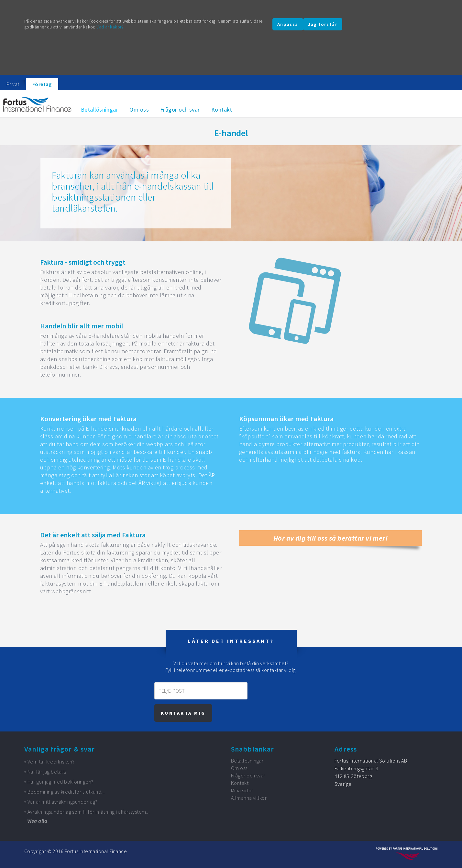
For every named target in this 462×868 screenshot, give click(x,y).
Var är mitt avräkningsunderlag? (62, 802)
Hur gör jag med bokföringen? (60, 782)
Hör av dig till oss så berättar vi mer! (331, 538)
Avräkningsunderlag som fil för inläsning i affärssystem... (88, 812)
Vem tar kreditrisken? (51, 762)
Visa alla (37, 821)
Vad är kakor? (110, 27)
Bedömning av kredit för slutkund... (66, 792)
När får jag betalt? (47, 772)
